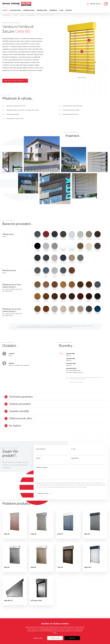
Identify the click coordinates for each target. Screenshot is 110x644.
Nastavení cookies (38, 638)
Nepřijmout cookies (55, 638)
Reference (53, 10)
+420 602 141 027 (95, 4)
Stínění (5, 10)
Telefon (38, 458)
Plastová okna (15, 10)
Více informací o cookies (46, 629)
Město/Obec (75, 458)
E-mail (74, 449)
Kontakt (69, 10)
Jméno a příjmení (41, 449)
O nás (61, 10)
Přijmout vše (72, 638)
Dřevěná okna (42, 10)
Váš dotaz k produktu (42, 468)
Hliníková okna (29, 10)
